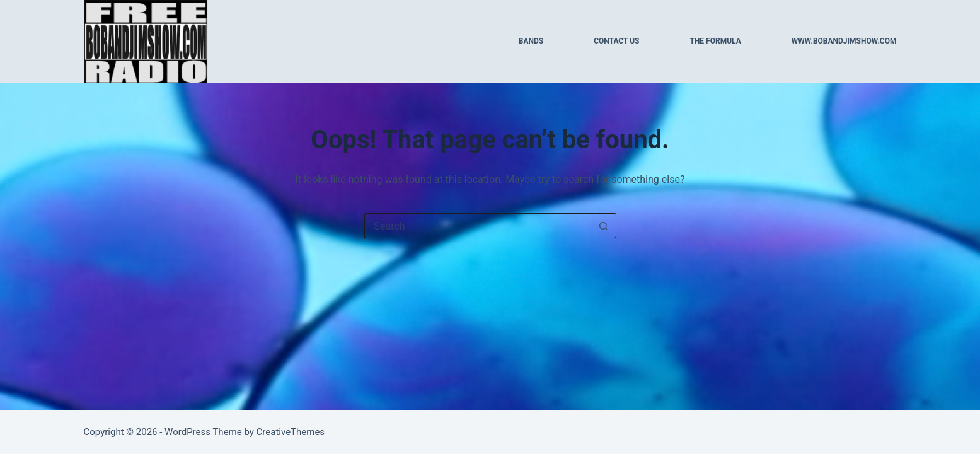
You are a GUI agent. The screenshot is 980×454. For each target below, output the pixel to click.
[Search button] (604, 226)
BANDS (531, 41)
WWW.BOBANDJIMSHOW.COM (844, 41)
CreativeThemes (291, 432)
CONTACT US (616, 41)
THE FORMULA (715, 41)
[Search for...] (478, 226)
